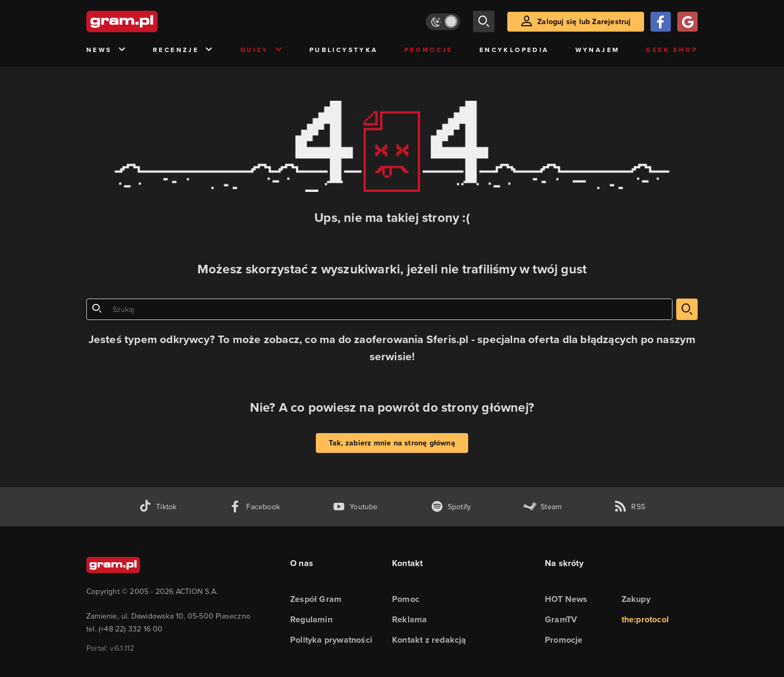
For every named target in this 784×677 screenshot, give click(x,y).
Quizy (262, 50)
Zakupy (636, 599)
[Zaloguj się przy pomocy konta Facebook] (661, 22)
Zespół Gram (316, 599)
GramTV (561, 619)
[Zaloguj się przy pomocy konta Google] (687, 22)
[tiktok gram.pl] (158, 507)
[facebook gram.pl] (254, 507)
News (106, 50)
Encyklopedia (514, 50)
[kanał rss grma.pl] (630, 507)
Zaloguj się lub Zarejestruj (584, 22)
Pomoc (406, 599)
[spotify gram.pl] (451, 507)
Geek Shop (672, 50)
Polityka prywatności (331, 640)
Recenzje (183, 50)
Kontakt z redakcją (429, 640)
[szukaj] (484, 21)
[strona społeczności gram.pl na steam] (542, 507)
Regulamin (311, 619)
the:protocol (645, 619)
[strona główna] (149, 21)
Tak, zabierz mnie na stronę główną (392, 443)
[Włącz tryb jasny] (443, 22)
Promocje (429, 50)
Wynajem (598, 50)
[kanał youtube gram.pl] (355, 507)
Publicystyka (344, 50)
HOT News (566, 599)
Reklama (409, 619)
